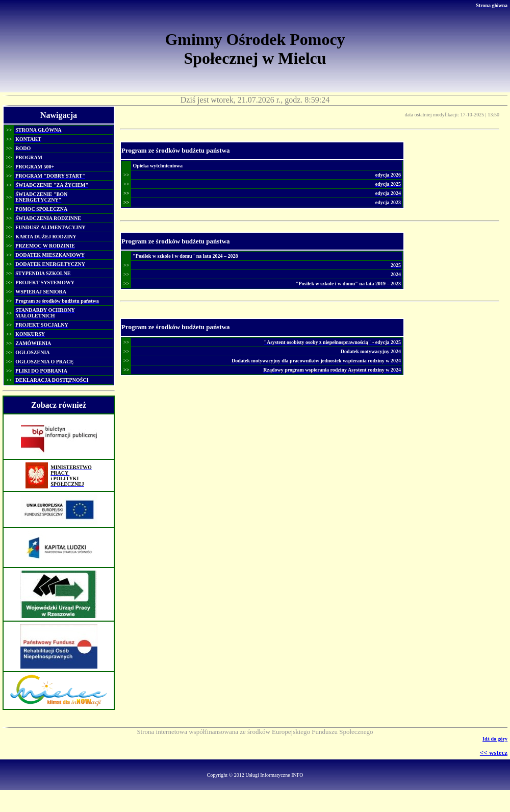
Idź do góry (495, 739)
